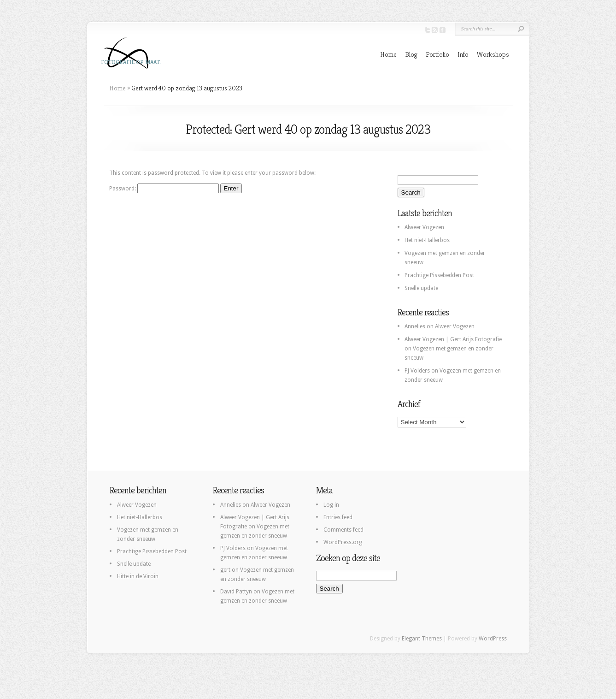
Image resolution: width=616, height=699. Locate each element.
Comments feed (343, 530)
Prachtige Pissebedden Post (439, 275)
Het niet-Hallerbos (427, 240)
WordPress (493, 639)
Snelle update (421, 288)
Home (388, 54)
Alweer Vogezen (424, 227)
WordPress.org (343, 542)
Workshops (493, 54)
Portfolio (437, 54)
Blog (411, 54)
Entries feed (338, 517)
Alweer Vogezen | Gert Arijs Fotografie (453, 339)
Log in (331, 505)
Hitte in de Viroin (138, 576)
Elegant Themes (422, 639)
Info (463, 54)
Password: (164, 189)
